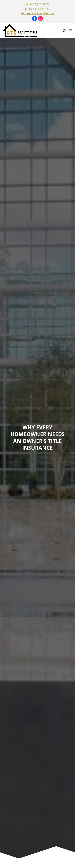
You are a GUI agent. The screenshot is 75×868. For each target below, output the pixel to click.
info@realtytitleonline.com (37, 13)
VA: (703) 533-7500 (37, 4)
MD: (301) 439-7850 (38, 9)
